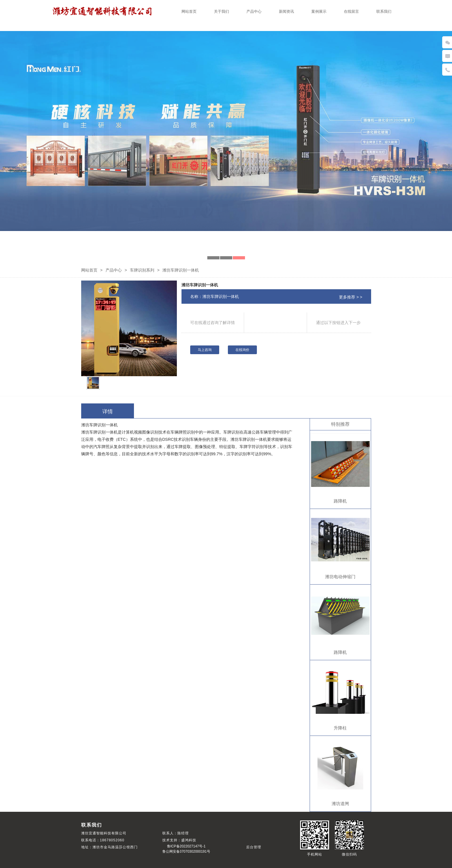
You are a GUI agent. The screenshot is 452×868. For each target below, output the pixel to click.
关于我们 (222, 11)
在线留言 (351, 11)
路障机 (340, 501)
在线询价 (242, 350)
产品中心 (254, 11)
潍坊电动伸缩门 (340, 577)
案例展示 (319, 11)
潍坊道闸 (340, 804)
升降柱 (340, 728)
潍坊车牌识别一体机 (200, 285)
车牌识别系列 (142, 270)
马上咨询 (205, 350)
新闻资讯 (286, 11)
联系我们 (384, 11)
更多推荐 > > (351, 297)
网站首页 (189, 11)
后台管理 (254, 847)
